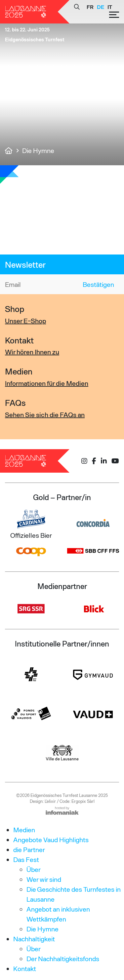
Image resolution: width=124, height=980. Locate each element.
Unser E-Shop (25, 321)
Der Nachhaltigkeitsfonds (63, 959)
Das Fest (26, 859)
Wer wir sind (44, 879)
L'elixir (50, 801)
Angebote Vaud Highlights (51, 840)
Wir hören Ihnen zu (32, 352)
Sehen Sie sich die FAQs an (45, 414)
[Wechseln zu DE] (101, 7)
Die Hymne (42, 929)
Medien (24, 830)
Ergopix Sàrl (83, 801)
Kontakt (25, 968)
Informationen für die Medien (47, 383)
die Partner (29, 849)
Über (34, 869)
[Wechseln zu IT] (110, 7)
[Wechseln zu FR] (90, 7)
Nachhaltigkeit (34, 939)
